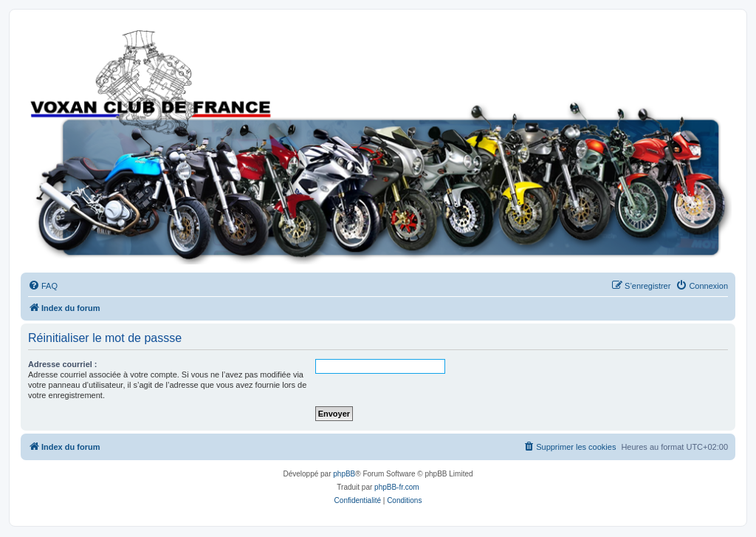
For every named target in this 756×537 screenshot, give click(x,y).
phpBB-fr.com (397, 487)
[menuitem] (43, 286)
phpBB (344, 474)
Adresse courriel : (63, 364)
